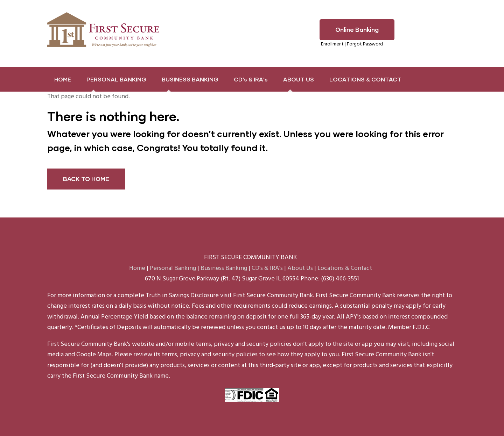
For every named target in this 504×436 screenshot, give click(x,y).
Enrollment (332, 44)
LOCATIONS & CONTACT (365, 79)
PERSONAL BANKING (116, 79)
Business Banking (224, 268)
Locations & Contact (345, 268)
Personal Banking (173, 268)
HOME (63, 79)
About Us (300, 268)
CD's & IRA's (251, 79)
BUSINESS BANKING (190, 79)
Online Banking (357, 30)
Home (137, 268)
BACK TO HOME (86, 179)
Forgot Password (365, 44)
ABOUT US (299, 79)
